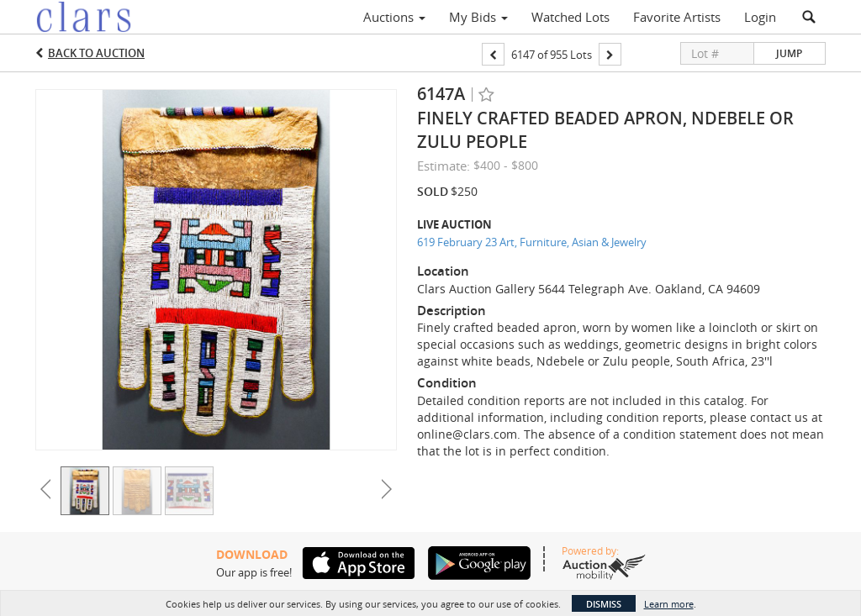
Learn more (669, 604)
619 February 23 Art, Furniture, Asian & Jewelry (532, 242)
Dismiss (604, 604)
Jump (789, 53)
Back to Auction (96, 53)
